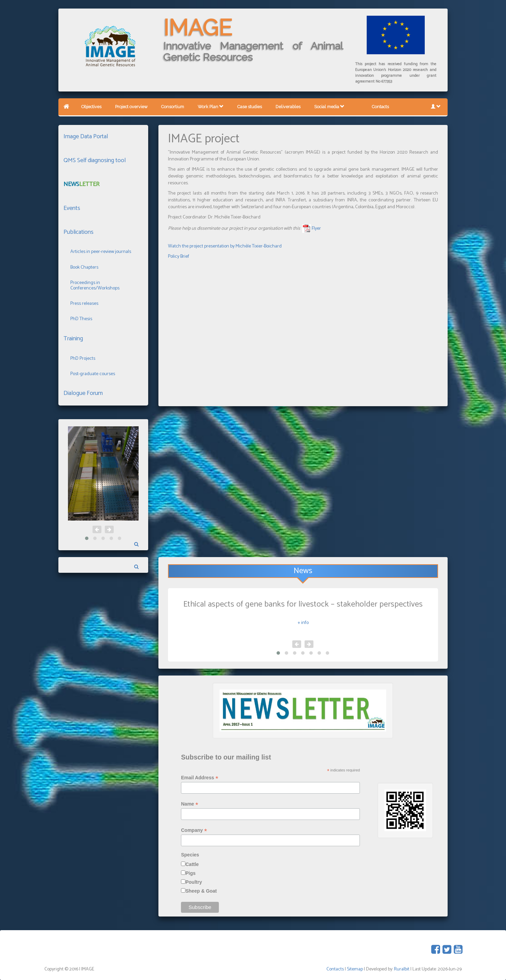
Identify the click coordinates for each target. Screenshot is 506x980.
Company (194, 830)
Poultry (194, 882)
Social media (329, 107)
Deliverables (288, 107)
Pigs (191, 873)
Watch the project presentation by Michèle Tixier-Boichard (225, 246)
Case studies (250, 107)
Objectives (91, 107)
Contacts (380, 107)
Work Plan (211, 107)
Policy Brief (179, 257)
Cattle (192, 864)
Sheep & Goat (201, 891)
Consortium (173, 107)
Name (189, 804)
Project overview (131, 107)
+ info (303, 623)
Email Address (200, 778)
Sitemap (355, 969)
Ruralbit (402, 969)
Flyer (316, 229)
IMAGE (198, 28)
